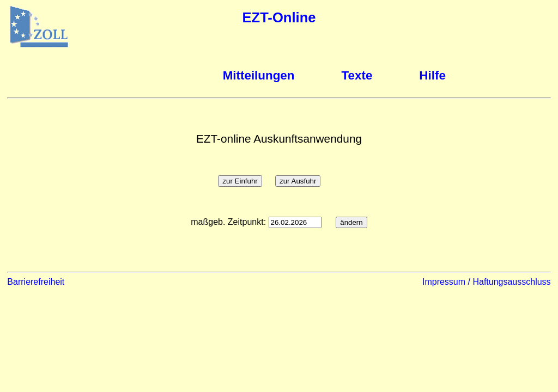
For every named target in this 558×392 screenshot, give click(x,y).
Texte (357, 75)
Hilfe (432, 75)
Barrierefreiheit (36, 282)
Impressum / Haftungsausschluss (487, 282)
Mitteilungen (259, 75)
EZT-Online (279, 17)
